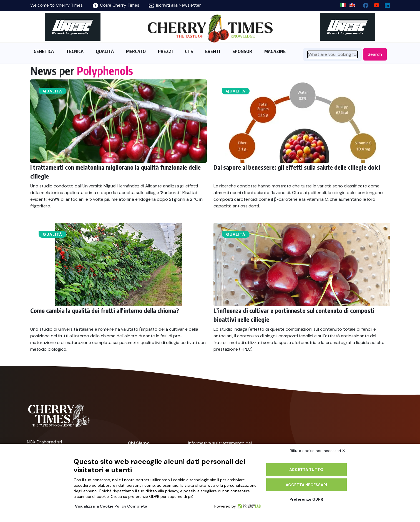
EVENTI (213, 51)
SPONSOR (242, 51)
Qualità (52, 91)
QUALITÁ (105, 51)
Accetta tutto (306, 470)
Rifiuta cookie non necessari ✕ (318, 451)
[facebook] (364, 4)
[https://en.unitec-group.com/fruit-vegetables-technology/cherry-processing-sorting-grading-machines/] (73, 27)
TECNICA (75, 51)
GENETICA (44, 51)
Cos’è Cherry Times (116, 5)
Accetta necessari (306, 485)
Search (375, 54)
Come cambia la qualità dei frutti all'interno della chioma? (105, 310)
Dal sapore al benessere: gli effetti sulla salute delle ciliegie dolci (297, 167)
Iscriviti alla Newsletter (175, 5)
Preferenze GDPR (306, 499)
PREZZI (165, 51)
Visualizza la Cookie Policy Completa (111, 506)
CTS (189, 51)
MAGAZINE (275, 51)
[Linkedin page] (385, 4)
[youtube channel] (374, 4)
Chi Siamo (139, 443)
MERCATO (136, 51)
